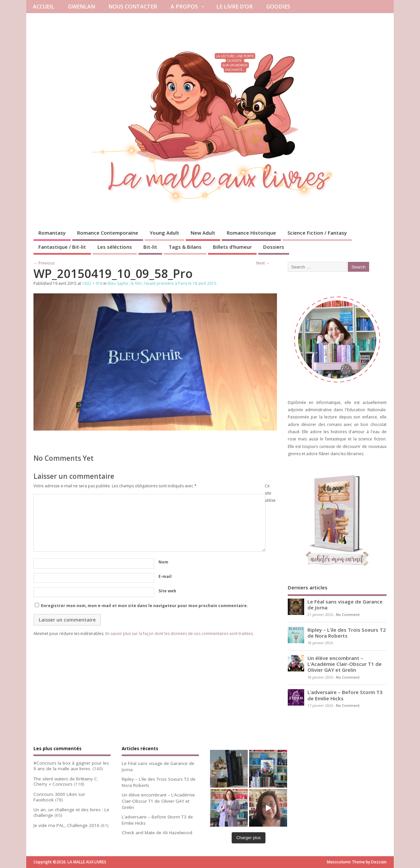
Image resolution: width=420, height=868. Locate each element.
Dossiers (274, 247)
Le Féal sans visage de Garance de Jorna (345, 604)
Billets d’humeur (232, 247)
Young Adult (164, 233)
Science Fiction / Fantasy (317, 233)
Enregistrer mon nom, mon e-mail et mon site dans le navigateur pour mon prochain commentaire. (145, 606)
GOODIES (278, 7)
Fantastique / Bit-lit (62, 247)
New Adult (203, 233)
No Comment (348, 615)
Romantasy (52, 233)
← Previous (44, 263)
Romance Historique (251, 233)
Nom (163, 562)
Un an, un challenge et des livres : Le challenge (71, 812)
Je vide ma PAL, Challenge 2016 (66, 825)
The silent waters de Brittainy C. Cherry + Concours (66, 782)
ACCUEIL (44, 7)
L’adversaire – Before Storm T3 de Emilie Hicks (345, 695)
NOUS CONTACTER (133, 7)
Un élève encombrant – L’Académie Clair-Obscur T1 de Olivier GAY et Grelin (345, 664)
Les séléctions (115, 247)
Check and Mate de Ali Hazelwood (157, 833)
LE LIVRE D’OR (234, 7)
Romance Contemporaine (108, 233)
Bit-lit (150, 247)
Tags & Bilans (185, 247)
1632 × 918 (92, 283)
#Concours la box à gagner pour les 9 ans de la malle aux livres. (71, 766)
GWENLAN (82, 7)
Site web (167, 591)
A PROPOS (184, 7)
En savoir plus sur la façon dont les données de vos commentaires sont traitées (179, 634)
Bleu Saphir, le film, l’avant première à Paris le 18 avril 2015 (162, 283)
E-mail (165, 576)
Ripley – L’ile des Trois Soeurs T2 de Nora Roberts (347, 633)
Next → (263, 263)
